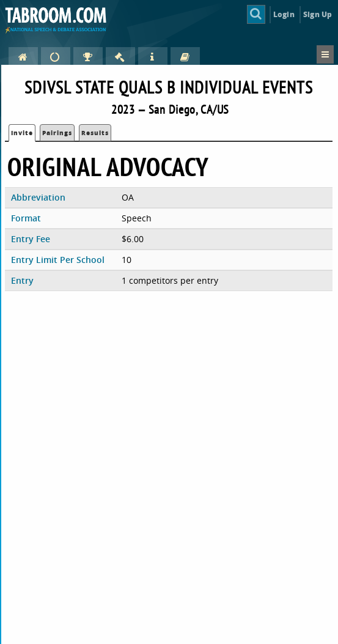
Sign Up (318, 14)
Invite (22, 133)
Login (284, 14)
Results (95, 133)
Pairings (57, 133)
